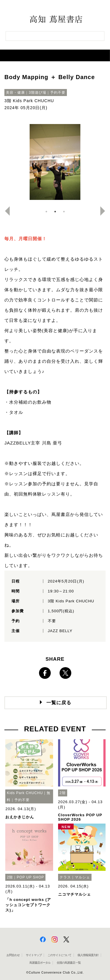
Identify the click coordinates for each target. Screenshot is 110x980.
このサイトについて (59, 955)
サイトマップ (34, 955)
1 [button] (46, 212)
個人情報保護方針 (88, 955)
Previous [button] (5, 211)
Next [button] (105, 211)
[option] (55, 162)
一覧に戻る (59, 703)
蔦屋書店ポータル (40, 963)
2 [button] (55, 212)
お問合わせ (13, 955)
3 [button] (64, 212)
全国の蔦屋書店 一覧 (69, 963)
